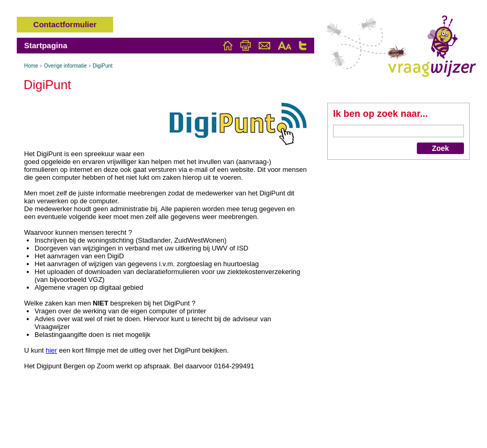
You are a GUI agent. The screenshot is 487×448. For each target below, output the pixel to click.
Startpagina (46, 45)
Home (31, 66)
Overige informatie (65, 66)
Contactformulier (65, 24)
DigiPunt (103, 66)
